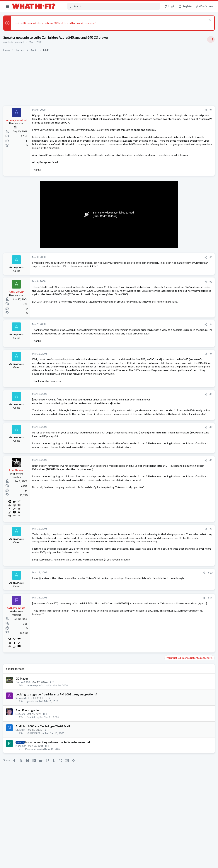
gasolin (31, 746)
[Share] (146, 110)
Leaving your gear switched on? (184, 378)
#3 (151, 298)
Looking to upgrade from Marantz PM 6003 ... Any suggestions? (57, 739)
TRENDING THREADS (171, 218)
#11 (151, 643)
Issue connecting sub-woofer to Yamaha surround (58, 787)
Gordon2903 (23, 727)
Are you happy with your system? (185, 318)
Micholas (21, 775)
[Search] (110, 6)
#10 (151, 618)
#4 (151, 341)
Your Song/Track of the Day (181, 262)
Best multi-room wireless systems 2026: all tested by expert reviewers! (55, 23)
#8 (151, 494)
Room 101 (171, 279)
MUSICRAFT (34, 778)
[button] (7, 6)
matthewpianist (36, 730)
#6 (151, 421)
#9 (151, 563)
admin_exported (16, 42)
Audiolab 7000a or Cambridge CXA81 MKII (43, 771)
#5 (151, 374)
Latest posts (168, 356)
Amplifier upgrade (28, 755)
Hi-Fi (51, 727)
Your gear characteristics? (180, 424)
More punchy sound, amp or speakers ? (188, 363)
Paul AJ (31, 762)
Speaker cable (174, 226)
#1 (151, 110)
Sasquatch (21, 743)
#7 (151, 458)
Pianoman (21, 791)
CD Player (22, 723)
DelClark (21, 759)
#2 (151, 272)
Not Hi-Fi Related (175, 289)
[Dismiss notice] (210, 21)
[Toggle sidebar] (210, 39)
